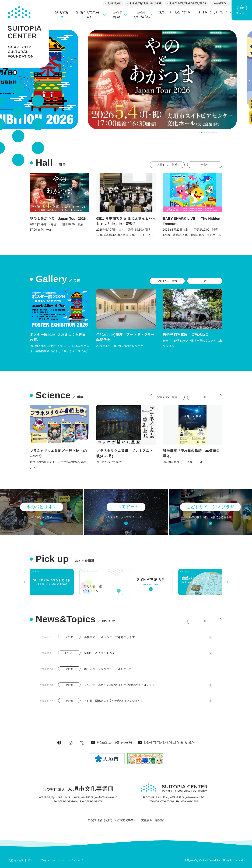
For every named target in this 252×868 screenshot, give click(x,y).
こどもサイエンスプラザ (210, 507)
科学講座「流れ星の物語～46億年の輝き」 (191, 453)
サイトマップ (76, 860)
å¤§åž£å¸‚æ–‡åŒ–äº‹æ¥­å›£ (112, 743)
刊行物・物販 (16, 860)
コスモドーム (126, 507)
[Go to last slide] (24, 582)
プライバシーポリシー (52, 860)
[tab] (199, 132)
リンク (31, 860)
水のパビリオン (42, 507)
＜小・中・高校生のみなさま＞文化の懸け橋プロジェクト (121, 685)
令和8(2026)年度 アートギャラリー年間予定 (125, 337)
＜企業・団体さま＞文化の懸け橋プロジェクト (114, 701)
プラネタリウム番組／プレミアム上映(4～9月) (125, 453)
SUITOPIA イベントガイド (101, 653)
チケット (242, 10)
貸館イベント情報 (167, 165)
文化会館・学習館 (152, 820)
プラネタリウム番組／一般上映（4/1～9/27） (59, 453)
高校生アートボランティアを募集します (109, 637)
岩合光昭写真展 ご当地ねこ (186, 335)
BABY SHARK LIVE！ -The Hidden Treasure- (192, 221)
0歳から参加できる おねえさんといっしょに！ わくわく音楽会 (126, 221)
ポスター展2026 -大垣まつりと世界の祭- (58, 337)
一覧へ (205, 165)
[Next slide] (227, 582)
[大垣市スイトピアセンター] (25, 34)
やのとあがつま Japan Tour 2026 (58, 219)
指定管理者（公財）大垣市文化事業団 (112, 820)
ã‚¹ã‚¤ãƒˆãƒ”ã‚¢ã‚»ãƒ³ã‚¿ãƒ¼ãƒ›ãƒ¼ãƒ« (166, 743)
